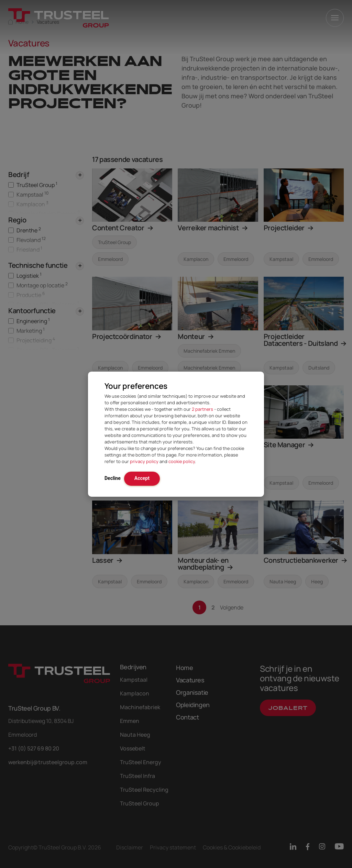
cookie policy (182, 461)
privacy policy (144, 461)
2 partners (202, 409)
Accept (142, 478)
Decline (113, 478)
